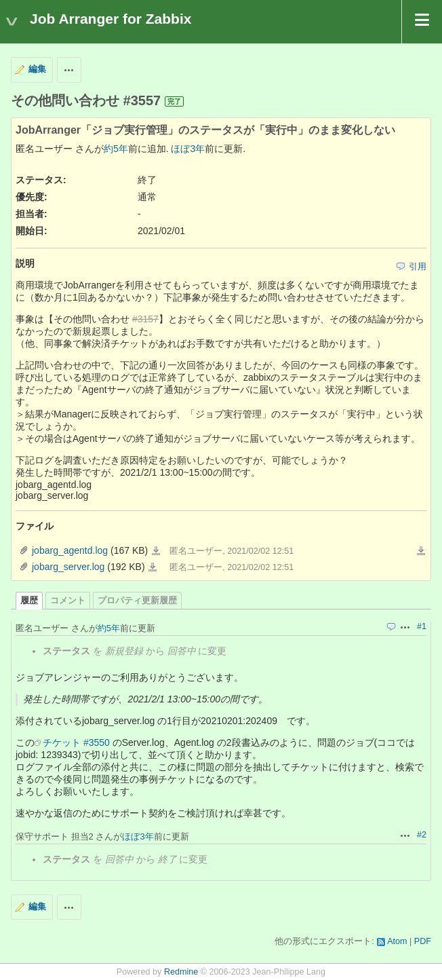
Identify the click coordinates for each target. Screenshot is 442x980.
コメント (68, 601)
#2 (422, 835)
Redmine (181, 972)
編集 (37, 69)
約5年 (116, 149)
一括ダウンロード (421, 551)
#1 (422, 626)
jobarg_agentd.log (70, 550)
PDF (423, 941)
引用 (418, 267)
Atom (397, 941)
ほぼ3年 (188, 149)
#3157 (145, 319)
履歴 (29, 601)
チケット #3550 (76, 742)
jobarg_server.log (68, 567)
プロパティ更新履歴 (137, 601)
